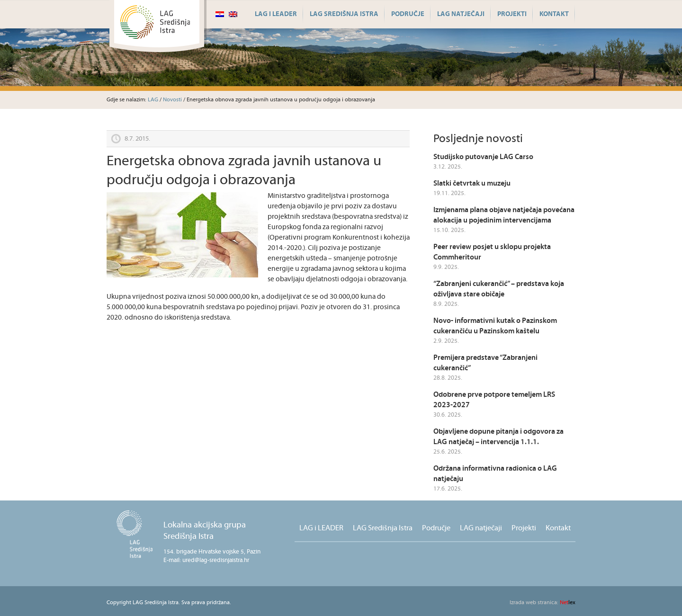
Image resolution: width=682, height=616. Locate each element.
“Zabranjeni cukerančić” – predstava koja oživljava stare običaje (499, 289)
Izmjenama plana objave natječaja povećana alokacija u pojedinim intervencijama (504, 215)
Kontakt (554, 14)
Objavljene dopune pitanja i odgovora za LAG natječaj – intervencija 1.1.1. (498, 437)
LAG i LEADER (276, 14)
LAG (153, 100)
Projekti (512, 14)
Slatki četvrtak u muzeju (472, 183)
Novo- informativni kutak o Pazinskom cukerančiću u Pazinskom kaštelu (495, 326)
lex (543, 603)
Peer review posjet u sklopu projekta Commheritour (492, 252)
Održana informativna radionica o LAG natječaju (495, 474)
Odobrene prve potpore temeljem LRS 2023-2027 (494, 400)
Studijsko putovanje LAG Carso (483, 157)
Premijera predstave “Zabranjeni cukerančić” (485, 363)
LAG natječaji (461, 14)
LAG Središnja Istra (344, 14)
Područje (408, 14)
